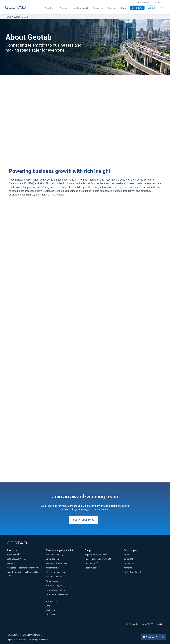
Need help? (153, 637)
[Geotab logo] (16, 10)
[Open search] (163, 8)
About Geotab (21, 17)
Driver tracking (52, 559)
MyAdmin (128, 568)
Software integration (55, 586)
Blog (48, 606)
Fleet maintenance (54, 577)
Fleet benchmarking (55, 554)
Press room (51, 615)
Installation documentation (98, 559)
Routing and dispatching (57, 563)
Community (91, 563)
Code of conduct (132, 572)
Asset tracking (52, 568)
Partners (11, 563)
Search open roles (84, 520)
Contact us (158, 3)
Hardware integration (55, 590)
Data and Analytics (16, 559)
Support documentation (97, 554)
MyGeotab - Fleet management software (25, 568)
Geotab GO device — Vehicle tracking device (23, 574)
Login (150, 8)
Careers (129, 559)
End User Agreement (33, 635)
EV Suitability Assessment (57, 594)
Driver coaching (53, 581)
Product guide (92, 568)
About (127, 554)
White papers (52, 610)
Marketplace (14, 554)
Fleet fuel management (56, 572)
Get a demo (137, 8)
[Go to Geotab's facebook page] (139, 635)
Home (8, 17)
